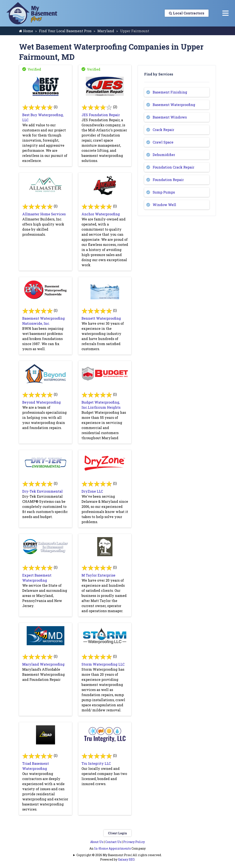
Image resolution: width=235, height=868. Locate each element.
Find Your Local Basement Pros (65, 31)
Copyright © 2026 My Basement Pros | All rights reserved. (119, 855)
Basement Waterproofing (174, 105)
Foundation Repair (168, 180)
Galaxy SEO (126, 859)
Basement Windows (170, 117)
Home (26, 31)
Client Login (117, 833)
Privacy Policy (134, 842)
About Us (97, 842)
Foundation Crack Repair (173, 167)
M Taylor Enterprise (98, 575)
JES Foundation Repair (101, 115)
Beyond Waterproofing (41, 402)
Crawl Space (163, 142)
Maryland (106, 31)
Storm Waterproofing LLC (103, 664)
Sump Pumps (164, 192)
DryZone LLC (92, 491)
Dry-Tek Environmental (42, 491)
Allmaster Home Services (44, 214)
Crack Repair (163, 130)
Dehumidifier (164, 155)
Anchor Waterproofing (101, 214)
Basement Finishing (170, 92)
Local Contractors (187, 13)
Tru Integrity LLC (96, 763)
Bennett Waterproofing (101, 318)
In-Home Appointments (113, 848)
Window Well (164, 205)
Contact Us (113, 842)
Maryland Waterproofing (43, 664)
